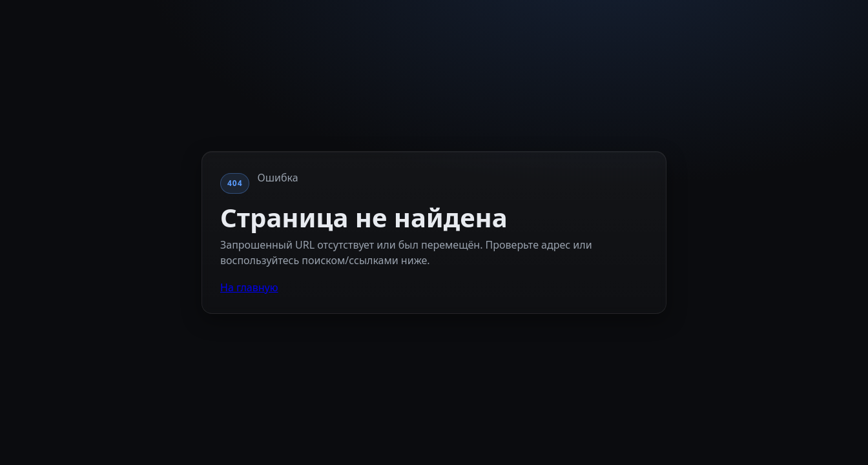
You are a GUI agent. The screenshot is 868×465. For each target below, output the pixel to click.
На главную (249, 287)
